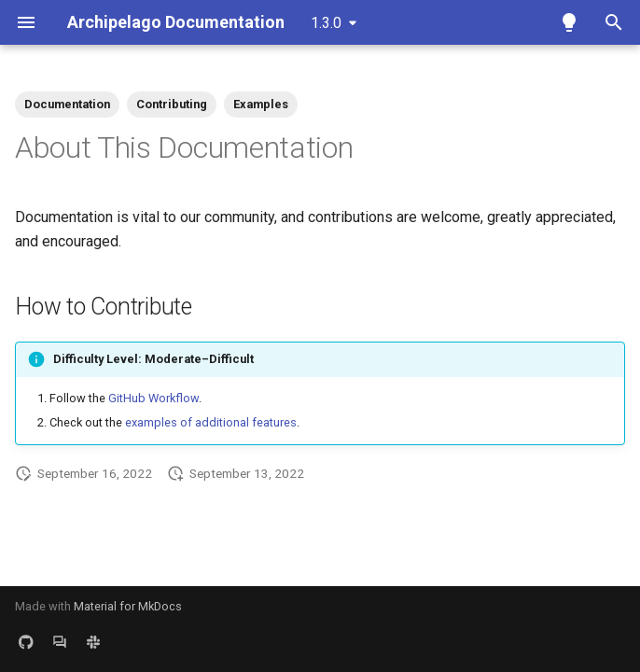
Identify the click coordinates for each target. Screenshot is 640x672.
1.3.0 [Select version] (326, 23)
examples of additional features (211, 422)
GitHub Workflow (153, 398)
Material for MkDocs (128, 606)
